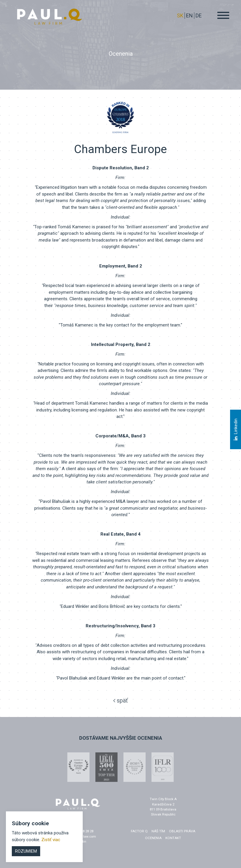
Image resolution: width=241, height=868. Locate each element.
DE (199, 15)
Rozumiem (26, 851)
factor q (139, 831)
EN (189, 15)
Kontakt (173, 838)
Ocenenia (153, 838)
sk (180, 15)
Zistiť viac (51, 840)
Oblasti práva (182, 831)
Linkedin (235, 429)
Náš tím (158, 831)
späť (120, 700)
